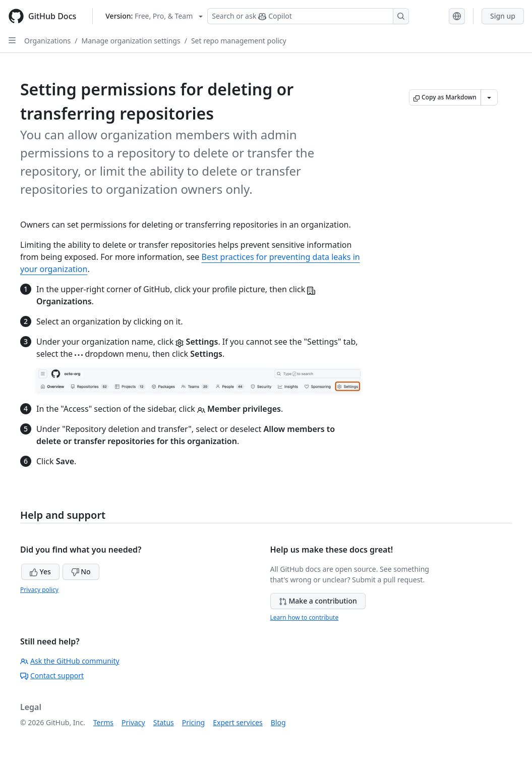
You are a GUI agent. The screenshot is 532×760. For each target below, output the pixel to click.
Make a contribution (318, 601)
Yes (40, 572)
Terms (103, 722)
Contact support (52, 675)
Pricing (193, 722)
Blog (278, 722)
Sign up (503, 16)
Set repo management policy (239, 41)
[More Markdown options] (489, 97)
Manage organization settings (131, 41)
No (81, 572)
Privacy (133, 722)
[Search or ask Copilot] (308, 16)
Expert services (238, 722)
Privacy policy (39, 590)
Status (164, 722)
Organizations (47, 41)
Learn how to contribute (305, 617)
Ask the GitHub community (70, 661)
